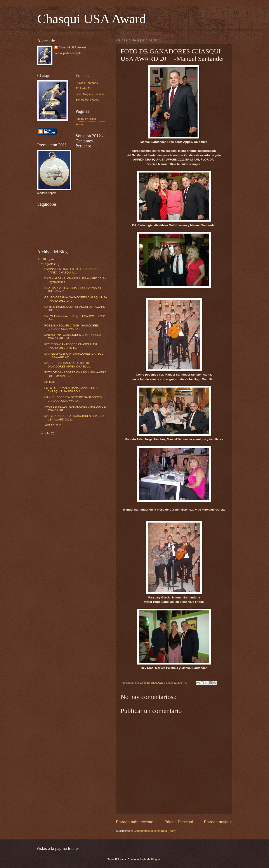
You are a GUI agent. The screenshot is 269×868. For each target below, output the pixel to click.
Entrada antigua (218, 822)
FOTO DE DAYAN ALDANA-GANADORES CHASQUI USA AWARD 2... (71, 390)
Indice (79, 124)
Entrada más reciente (135, 822)
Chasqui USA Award (92, 19)
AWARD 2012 (53, 425)
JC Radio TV (84, 88)
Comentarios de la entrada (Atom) (155, 831)
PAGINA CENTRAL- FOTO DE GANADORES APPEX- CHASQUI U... (73, 271)
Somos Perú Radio (87, 100)
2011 (45, 259)
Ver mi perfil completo (68, 53)
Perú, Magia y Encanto (90, 94)
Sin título (50, 382)
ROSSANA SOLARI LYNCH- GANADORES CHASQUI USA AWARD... (72, 327)
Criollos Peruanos (87, 83)
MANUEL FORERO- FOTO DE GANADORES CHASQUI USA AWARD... (73, 399)
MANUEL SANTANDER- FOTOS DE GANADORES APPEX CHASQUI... (68, 365)
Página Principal (179, 822)
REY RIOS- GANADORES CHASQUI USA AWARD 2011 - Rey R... (71, 346)
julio (48, 433)
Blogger (156, 859)
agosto (50, 264)
